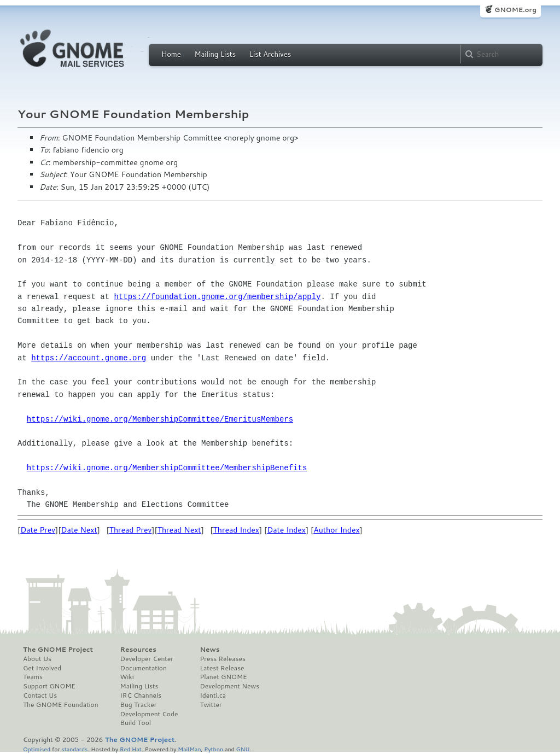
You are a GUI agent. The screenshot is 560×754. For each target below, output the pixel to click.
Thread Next (179, 530)
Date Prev (38, 530)
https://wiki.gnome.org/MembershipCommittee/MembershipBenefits (167, 468)
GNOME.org (515, 10)
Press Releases (222, 659)
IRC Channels (141, 695)
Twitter (211, 705)
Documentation (144, 668)
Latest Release (222, 668)
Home (171, 54)
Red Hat (131, 749)
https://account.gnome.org (89, 358)
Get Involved (42, 668)
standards (74, 749)
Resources (138, 650)
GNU (243, 749)
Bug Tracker (139, 705)
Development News (229, 686)
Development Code (149, 714)
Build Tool (136, 723)
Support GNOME (49, 686)
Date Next (79, 530)
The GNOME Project (58, 650)
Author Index (336, 530)
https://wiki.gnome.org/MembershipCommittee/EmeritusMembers (160, 419)
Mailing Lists (215, 54)
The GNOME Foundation (61, 705)
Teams (33, 677)
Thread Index (237, 530)
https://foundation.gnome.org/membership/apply (217, 297)
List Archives (270, 54)
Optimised (37, 749)
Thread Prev (131, 530)
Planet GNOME (223, 677)
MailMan (189, 749)
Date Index (286, 530)
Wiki (127, 677)
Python (214, 749)
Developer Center (147, 659)
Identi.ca (213, 695)
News (209, 650)
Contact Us (40, 695)
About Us (37, 659)
